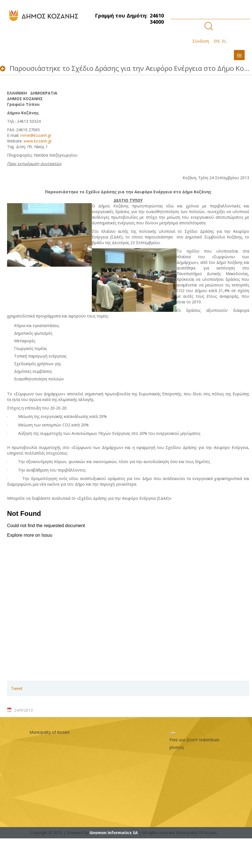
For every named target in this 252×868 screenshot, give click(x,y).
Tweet (17, 688)
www (38, 141)
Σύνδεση (201, 41)
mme (36, 135)
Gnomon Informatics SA (114, 833)
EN (217, 41)
